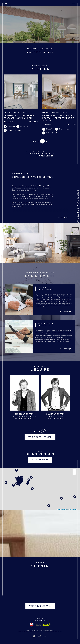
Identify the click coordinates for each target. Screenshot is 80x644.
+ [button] (74, 471)
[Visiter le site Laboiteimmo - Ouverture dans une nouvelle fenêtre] (40, 638)
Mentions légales (37, 632)
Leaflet (59, 509)
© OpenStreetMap (72, 509)
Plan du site (29, 632)
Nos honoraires (22, 632)
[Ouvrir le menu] (74, 3)
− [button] (74, 473)
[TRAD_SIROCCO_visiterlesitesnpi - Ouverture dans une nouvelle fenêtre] (32, 625)
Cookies (60, 632)
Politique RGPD (54, 632)
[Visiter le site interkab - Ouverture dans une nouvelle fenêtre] (43, 625)
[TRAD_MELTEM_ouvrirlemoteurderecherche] (6, 3)
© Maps (64, 509)
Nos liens (48, 632)
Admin (43, 632)
